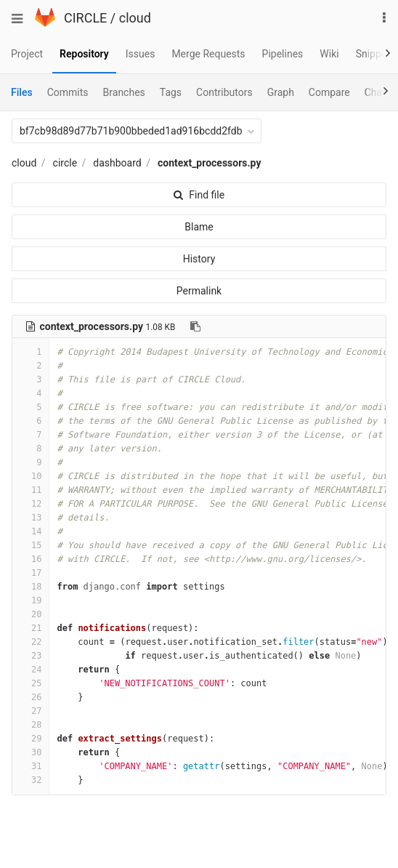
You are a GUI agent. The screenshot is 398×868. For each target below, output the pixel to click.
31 (31, 766)
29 (31, 739)
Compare (329, 92)
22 (31, 642)
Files (22, 92)
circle (65, 163)
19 (31, 600)
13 (31, 518)
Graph (281, 92)
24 (31, 670)
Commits (68, 92)
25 (31, 683)
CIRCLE (85, 18)
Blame (199, 227)
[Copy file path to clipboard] (195, 326)
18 (31, 587)
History (199, 259)
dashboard (117, 163)
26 (31, 697)
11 (31, 490)
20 (31, 614)
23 (31, 656)
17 (31, 573)
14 (31, 531)
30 (31, 752)
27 (31, 711)
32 (31, 780)
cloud (135, 18)
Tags (171, 92)
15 (31, 545)
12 (31, 504)
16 (31, 559)
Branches (124, 92)
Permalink (199, 291)
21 (31, 628)
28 (31, 725)
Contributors (224, 92)
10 (31, 476)
